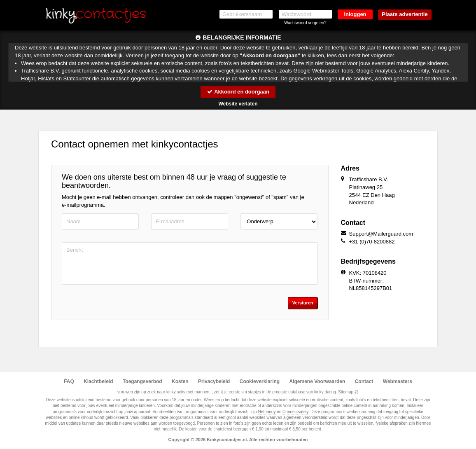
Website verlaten (238, 104)
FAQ (69, 381)
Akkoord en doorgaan (238, 92)
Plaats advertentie (405, 14)
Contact (364, 381)
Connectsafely (295, 412)
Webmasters (398, 381)
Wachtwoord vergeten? (305, 23)
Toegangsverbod (142, 381)
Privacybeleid (214, 381)
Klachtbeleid (98, 381)
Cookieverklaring (260, 381)
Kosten (180, 381)
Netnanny (267, 412)
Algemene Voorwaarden (317, 381)
